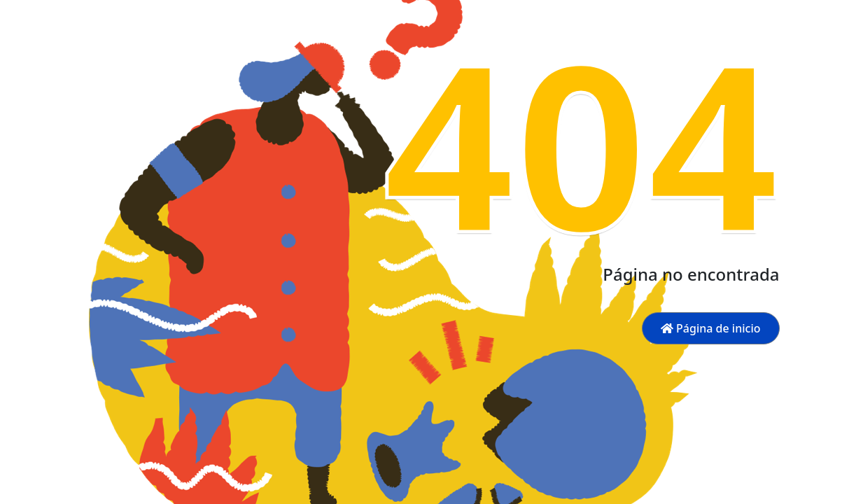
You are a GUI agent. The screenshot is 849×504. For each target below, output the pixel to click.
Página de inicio (711, 328)
